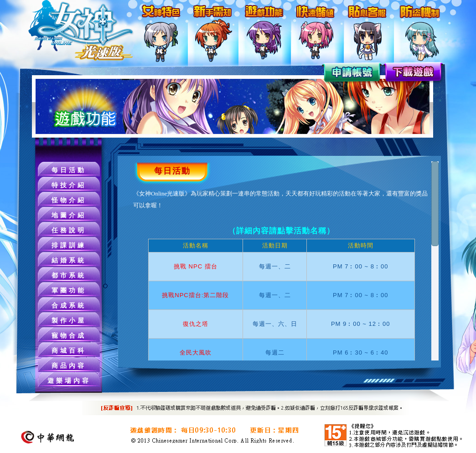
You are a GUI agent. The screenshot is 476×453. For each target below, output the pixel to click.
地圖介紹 (69, 215)
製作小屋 (69, 321)
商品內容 (69, 366)
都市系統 (69, 275)
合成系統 (69, 306)
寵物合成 (69, 336)
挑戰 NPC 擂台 (196, 266)
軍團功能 (69, 291)
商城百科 (69, 351)
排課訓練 (69, 245)
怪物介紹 (69, 200)
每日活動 (69, 170)
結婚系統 (69, 260)
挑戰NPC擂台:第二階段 (195, 295)
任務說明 (69, 230)
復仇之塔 (196, 324)
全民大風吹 (196, 353)
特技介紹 (69, 185)
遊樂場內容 (69, 381)
